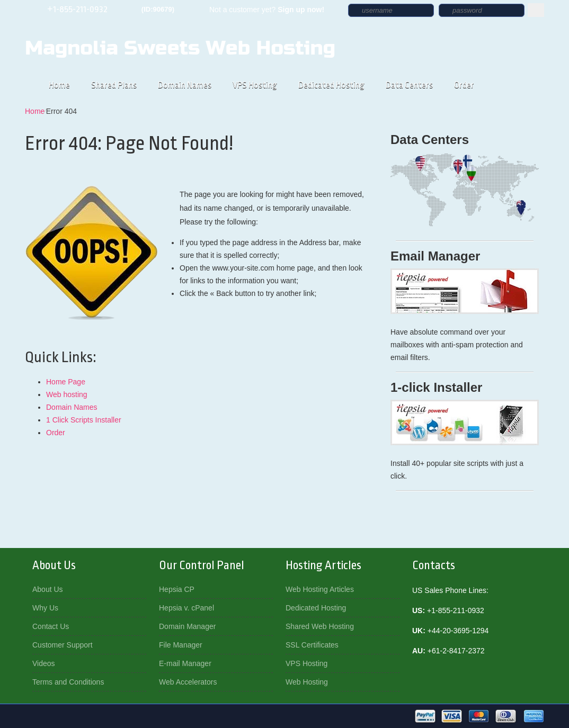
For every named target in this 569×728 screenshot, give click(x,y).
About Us (48, 589)
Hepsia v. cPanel (186, 608)
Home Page (66, 382)
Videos (44, 663)
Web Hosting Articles (320, 589)
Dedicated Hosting (331, 85)
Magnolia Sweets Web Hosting (180, 48)
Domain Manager (187, 626)
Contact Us (51, 626)
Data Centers (409, 85)
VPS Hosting (255, 85)
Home (59, 85)
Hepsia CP (177, 589)
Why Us (45, 608)
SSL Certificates (312, 645)
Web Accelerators (188, 682)
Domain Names (185, 85)
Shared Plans (114, 85)
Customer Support (63, 645)
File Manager (181, 645)
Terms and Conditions (68, 682)
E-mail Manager (185, 663)
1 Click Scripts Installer (84, 420)
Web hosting (67, 394)
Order (464, 85)
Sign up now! (301, 10)
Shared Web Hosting (320, 626)
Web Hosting (307, 682)
